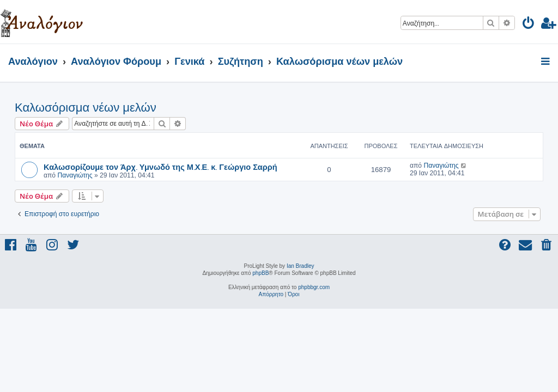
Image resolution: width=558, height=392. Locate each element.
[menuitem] (529, 25)
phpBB (260, 273)
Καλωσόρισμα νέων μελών (86, 108)
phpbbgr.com (314, 287)
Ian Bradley (301, 266)
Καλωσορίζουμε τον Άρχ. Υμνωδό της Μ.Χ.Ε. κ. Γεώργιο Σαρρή (160, 167)
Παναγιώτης (75, 175)
